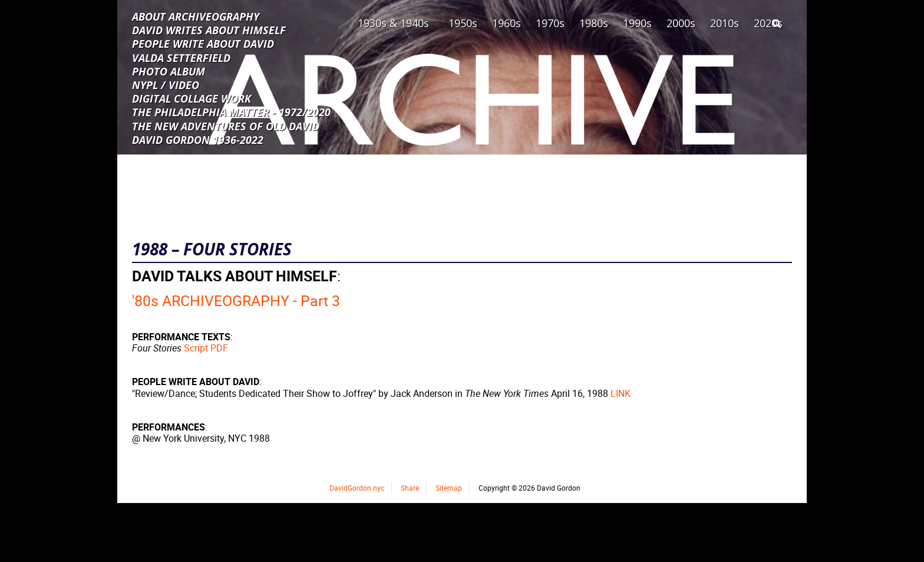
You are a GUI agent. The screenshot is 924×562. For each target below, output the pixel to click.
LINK (621, 393)
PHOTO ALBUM (169, 71)
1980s (594, 23)
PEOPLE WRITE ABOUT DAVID (203, 43)
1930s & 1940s (393, 23)
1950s (463, 23)
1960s (506, 23)
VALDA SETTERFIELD (181, 57)
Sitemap (449, 488)
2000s (681, 23)
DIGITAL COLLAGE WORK (192, 98)
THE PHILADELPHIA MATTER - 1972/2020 (231, 111)
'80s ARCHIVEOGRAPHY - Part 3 (236, 300)
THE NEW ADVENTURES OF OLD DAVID (226, 126)
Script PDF (206, 348)
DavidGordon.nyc (357, 488)
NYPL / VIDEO (166, 84)
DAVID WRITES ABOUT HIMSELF (209, 29)
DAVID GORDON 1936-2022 (198, 139)
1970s (550, 23)
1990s (637, 23)
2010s (725, 23)
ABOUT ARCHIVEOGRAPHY (196, 16)
